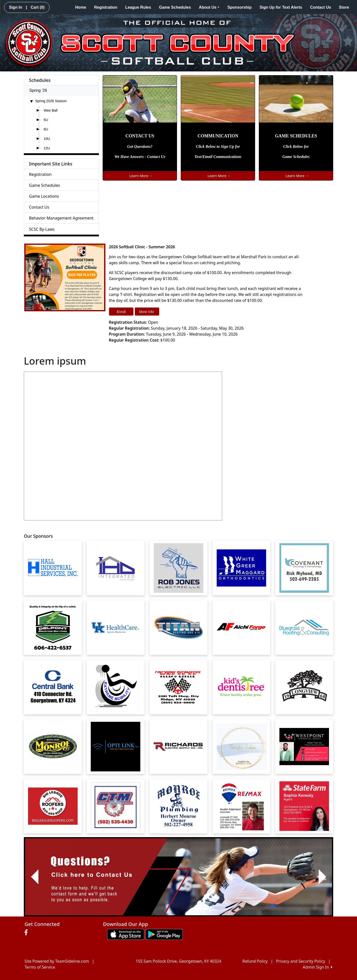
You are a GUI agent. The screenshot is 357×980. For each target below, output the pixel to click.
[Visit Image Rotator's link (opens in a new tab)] (178, 877)
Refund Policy (255, 961)
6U (46, 120)
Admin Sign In (318, 967)
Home (81, 7)
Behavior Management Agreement (61, 218)
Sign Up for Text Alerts (281, 7)
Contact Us (321, 7)
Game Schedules (175, 7)
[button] (35, 877)
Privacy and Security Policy (300, 961)
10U (47, 139)
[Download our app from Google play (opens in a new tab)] (164, 934)
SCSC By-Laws (42, 229)
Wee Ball (51, 110)
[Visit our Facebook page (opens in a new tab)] (27, 933)
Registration (106, 7)
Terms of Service (40, 967)
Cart (38, 7)
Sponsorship (239, 7)
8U (46, 129)
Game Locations (44, 196)
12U (47, 148)
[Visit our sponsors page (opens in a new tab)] (53, 568)
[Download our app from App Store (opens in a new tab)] (126, 934)
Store (344, 7)
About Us (209, 7)
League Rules (138, 7)
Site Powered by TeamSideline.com (57, 961)
